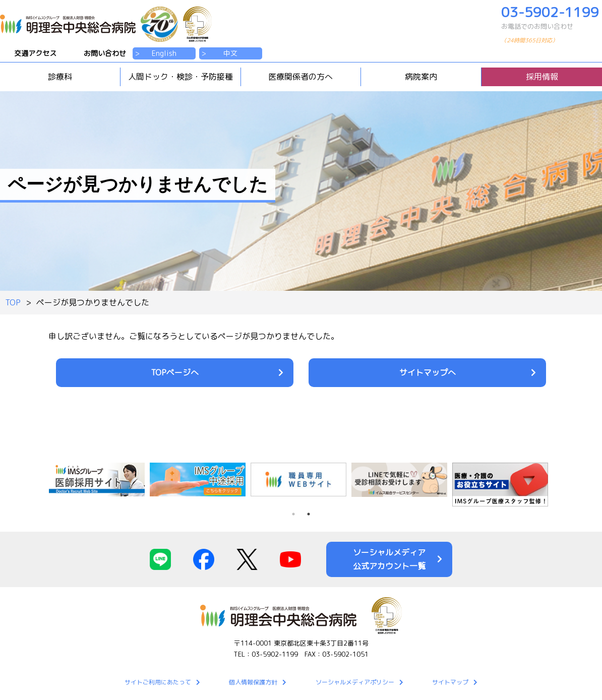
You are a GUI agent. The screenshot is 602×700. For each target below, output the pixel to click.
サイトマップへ (428, 372)
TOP (13, 302)
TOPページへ (175, 372)
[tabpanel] (200, 480)
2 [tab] (309, 514)
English (164, 53)
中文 (230, 53)
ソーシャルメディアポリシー (355, 682)
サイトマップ (450, 682)
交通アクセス (35, 53)
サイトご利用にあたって (158, 682)
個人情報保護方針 (253, 682)
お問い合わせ (105, 53)
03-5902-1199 (552, 26)
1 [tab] (293, 514)
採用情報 (542, 77)
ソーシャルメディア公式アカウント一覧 (389, 559)
